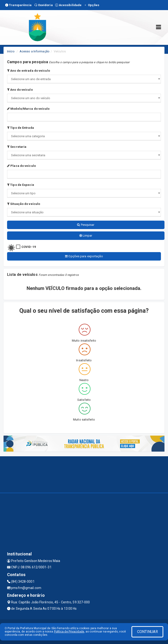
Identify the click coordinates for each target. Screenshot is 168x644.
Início (11, 51)
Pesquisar (86, 225)
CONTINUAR (148, 632)
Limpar (86, 236)
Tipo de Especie (21, 185)
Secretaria (17, 147)
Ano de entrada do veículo (29, 71)
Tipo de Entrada (20, 128)
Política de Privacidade (69, 632)
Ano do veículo (20, 90)
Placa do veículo (21, 166)
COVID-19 (29, 247)
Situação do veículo (24, 204)
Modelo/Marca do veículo (28, 109)
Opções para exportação (84, 256)
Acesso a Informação (35, 51)
